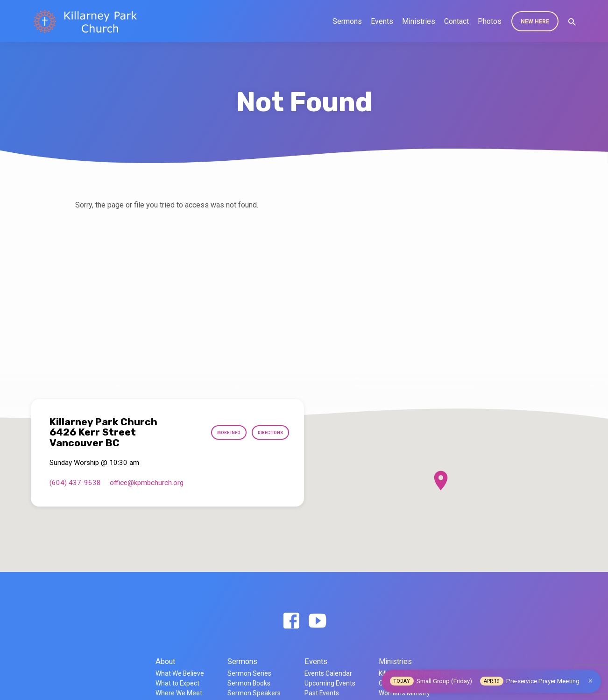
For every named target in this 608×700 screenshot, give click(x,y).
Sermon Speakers (254, 693)
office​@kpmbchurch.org (147, 483)
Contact (456, 21)
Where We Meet (179, 693)
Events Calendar (328, 673)
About (165, 661)
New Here (535, 21)
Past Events (322, 693)
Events (382, 21)
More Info (214, 433)
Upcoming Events (330, 683)
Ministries (419, 21)
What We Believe (180, 673)
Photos (490, 21)
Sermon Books (249, 683)
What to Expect (177, 683)
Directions (265, 433)
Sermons (347, 21)
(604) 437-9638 (75, 483)
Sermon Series (249, 673)
